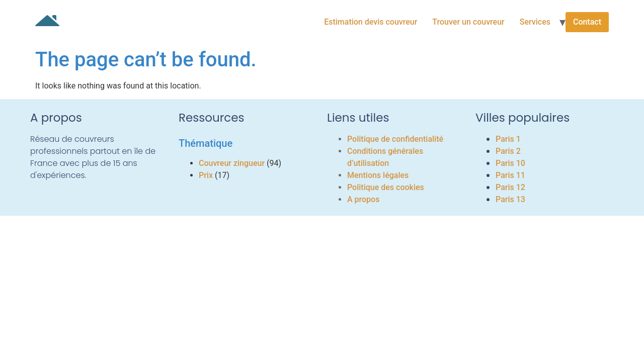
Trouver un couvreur (468, 22)
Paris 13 (510, 199)
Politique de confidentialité (395, 139)
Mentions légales (378, 175)
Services (535, 22)
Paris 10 (510, 163)
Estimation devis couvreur (371, 22)
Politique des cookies (386, 187)
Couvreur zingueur (232, 163)
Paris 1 (508, 139)
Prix (206, 175)
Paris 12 (510, 187)
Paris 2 (508, 151)
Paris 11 (510, 175)
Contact (587, 22)
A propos (363, 199)
